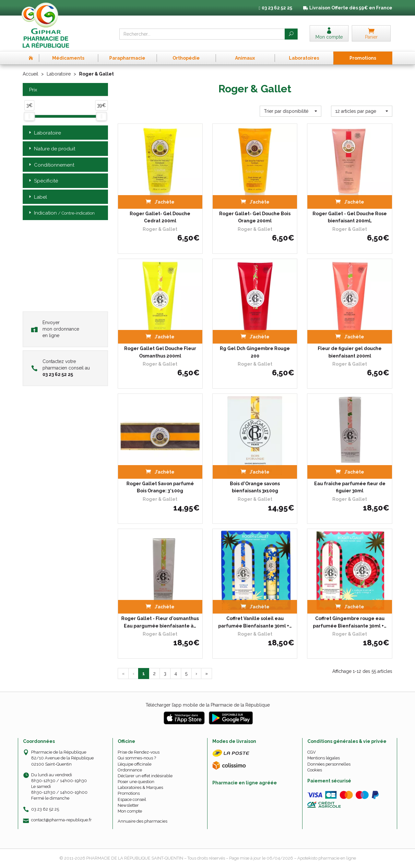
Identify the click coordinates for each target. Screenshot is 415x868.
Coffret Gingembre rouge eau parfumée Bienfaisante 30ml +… (350, 622)
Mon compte (130, 811)
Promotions (129, 793)
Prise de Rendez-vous (139, 752)
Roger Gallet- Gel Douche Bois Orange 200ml (255, 217)
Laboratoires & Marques (140, 787)
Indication (61, 213)
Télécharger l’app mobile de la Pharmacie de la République (208, 705)
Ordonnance (130, 770)
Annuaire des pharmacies (142, 821)
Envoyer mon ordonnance (55, 329)
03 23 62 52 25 (45, 809)
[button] (290, 111)
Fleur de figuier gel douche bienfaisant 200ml (350, 352)
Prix (32, 90)
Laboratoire (59, 74)
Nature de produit (51, 149)
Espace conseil (132, 799)
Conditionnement (51, 165)
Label (37, 197)
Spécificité (43, 181)
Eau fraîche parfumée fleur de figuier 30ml (350, 487)
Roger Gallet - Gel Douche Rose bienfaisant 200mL (350, 217)
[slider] (29, 116)
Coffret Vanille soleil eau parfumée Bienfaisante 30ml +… (255, 622)
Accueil (30, 74)
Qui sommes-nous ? (137, 758)
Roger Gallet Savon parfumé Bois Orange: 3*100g (160, 487)
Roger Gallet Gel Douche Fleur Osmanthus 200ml (160, 352)
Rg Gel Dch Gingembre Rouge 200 (255, 352)
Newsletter (128, 805)
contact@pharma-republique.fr (61, 820)
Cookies (315, 770)
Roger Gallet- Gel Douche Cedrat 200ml (160, 217)
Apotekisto (327, 858)
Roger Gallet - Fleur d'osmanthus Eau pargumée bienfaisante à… (160, 622)
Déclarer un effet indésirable (145, 776)
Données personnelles (329, 764)
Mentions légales (324, 758)
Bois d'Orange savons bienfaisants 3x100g (255, 487)
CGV (312, 752)
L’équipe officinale (135, 764)
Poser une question (136, 782)
